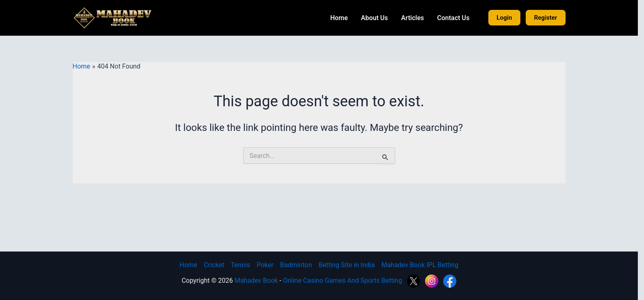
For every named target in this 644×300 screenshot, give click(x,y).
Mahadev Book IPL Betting (423, 265)
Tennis (243, 265)
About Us (377, 18)
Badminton (299, 265)
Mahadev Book (259, 281)
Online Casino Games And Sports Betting (346, 281)
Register (549, 18)
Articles (416, 18)
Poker (268, 265)
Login (507, 18)
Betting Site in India (350, 265)
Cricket (217, 265)
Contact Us (457, 18)
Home (342, 18)
